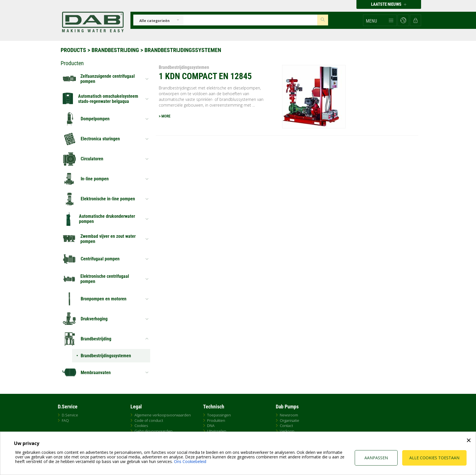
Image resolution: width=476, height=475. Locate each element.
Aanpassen (376, 458)
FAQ (65, 420)
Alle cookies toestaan (434, 458)
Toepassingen (219, 415)
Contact (286, 426)
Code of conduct (149, 420)
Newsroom (289, 415)
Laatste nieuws (389, 4)
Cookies (141, 426)
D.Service (70, 415)
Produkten (216, 420)
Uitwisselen (217, 431)
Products (73, 50)
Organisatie (289, 420)
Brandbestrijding (115, 50)
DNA (211, 426)
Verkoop (287, 431)
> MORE (164, 116)
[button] (380, 20)
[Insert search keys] (250, 20)
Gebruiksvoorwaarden (153, 431)
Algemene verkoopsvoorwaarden (163, 415)
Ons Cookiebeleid (190, 461)
